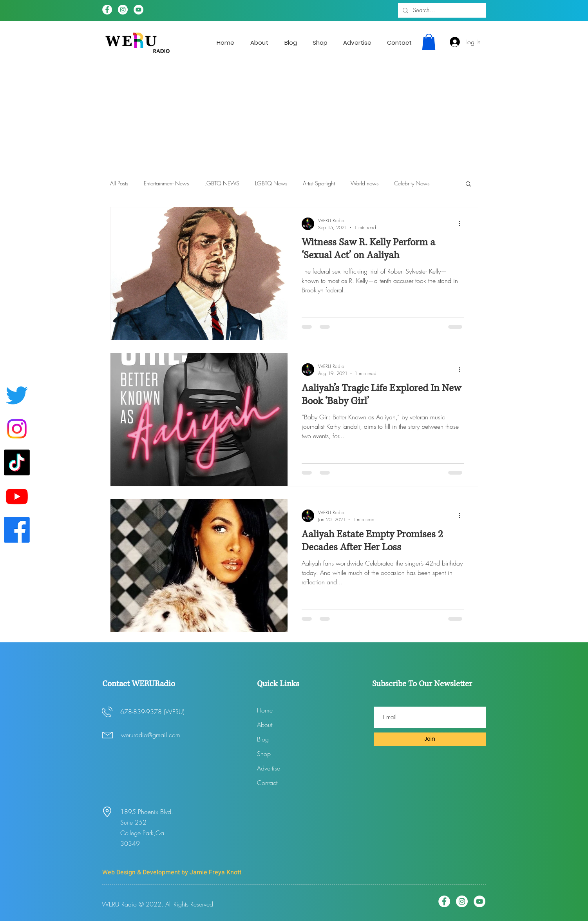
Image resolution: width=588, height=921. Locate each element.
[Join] (430, 739)
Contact (267, 783)
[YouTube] (138, 10)
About (265, 725)
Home (265, 710)
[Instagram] (123, 10)
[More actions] (463, 224)
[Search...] (441, 10)
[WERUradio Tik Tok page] (17, 462)
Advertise (269, 768)
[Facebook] (107, 10)
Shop (264, 754)
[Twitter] (17, 395)
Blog (263, 739)
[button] (429, 42)
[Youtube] (17, 496)
